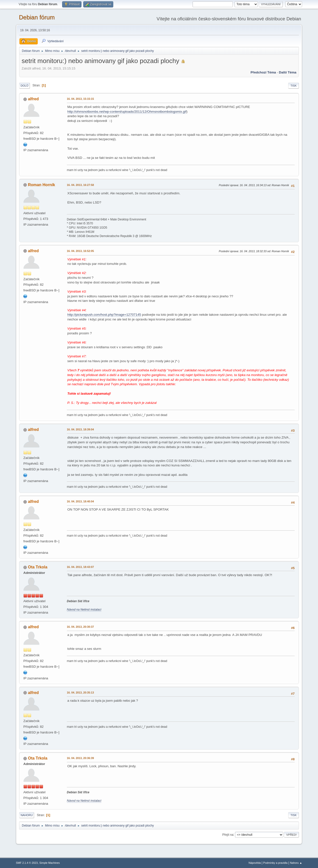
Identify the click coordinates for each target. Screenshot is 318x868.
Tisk (294, 86)
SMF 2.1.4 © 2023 (27, 863)
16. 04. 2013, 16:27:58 (80, 185)
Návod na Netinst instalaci (84, 610)
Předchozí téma (263, 72)
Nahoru (27, 815)
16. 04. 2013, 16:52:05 (80, 251)
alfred (33, 99)
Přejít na (228, 834)
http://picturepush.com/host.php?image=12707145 (104, 315)
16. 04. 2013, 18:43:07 (80, 567)
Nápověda (255, 863)
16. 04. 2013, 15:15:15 (80, 99)
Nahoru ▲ (296, 863)
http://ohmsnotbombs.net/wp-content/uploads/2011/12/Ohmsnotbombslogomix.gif (127, 112)
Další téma (288, 72)
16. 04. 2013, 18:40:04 (80, 501)
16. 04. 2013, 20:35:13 (80, 693)
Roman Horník (41, 185)
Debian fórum (37, 17)
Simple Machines (49, 863)
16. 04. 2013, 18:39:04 (80, 429)
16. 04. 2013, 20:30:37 (80, 627)
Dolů (24, 86)
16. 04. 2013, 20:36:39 (80, 758)
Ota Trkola (38, 567)
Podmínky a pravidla (276, 863)
